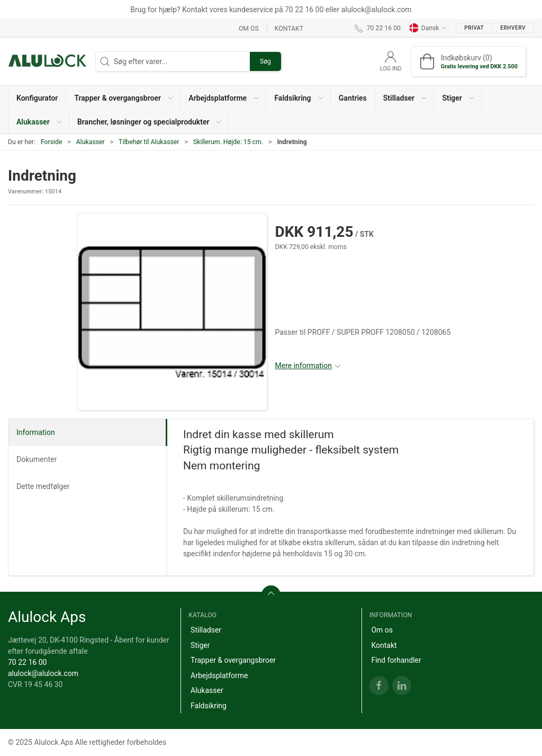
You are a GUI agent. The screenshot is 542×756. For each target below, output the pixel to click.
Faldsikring (209, 706)
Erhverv (513, 28)
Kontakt (289, 28)
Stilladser (206, 630)
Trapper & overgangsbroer (233, 660)
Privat (474, 28)
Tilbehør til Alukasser (149, 142)
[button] (123, 98)
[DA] (48, 61)
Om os (249, 28)
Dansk (428, 28)
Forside (52, 142)
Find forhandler (396, 660)
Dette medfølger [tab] (43, 486)
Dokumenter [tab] (37, 459)
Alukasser (91, 142)
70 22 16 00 (27, 662)
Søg (265, 61)
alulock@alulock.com (43, 673)
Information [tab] (36, 432)
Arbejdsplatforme (219, 675)
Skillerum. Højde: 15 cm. (228, 142)
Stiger (200, 645)
